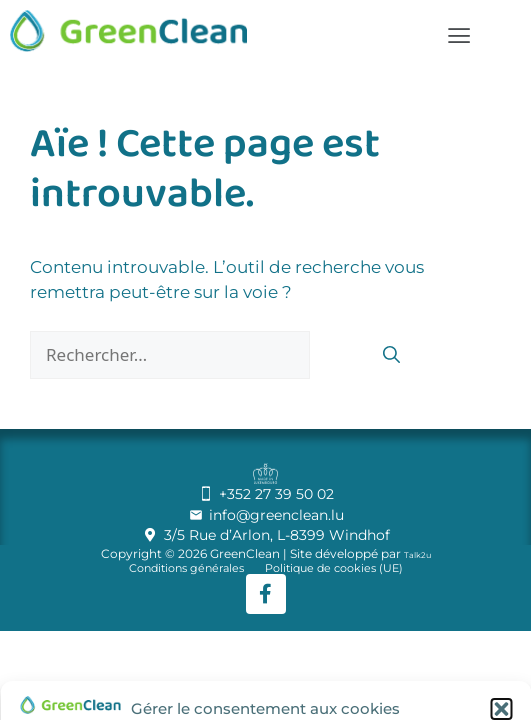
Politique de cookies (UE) (334, 568)
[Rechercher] (391, 357)
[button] (501, 709)
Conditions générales (186, 568)
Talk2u (417, 555)
